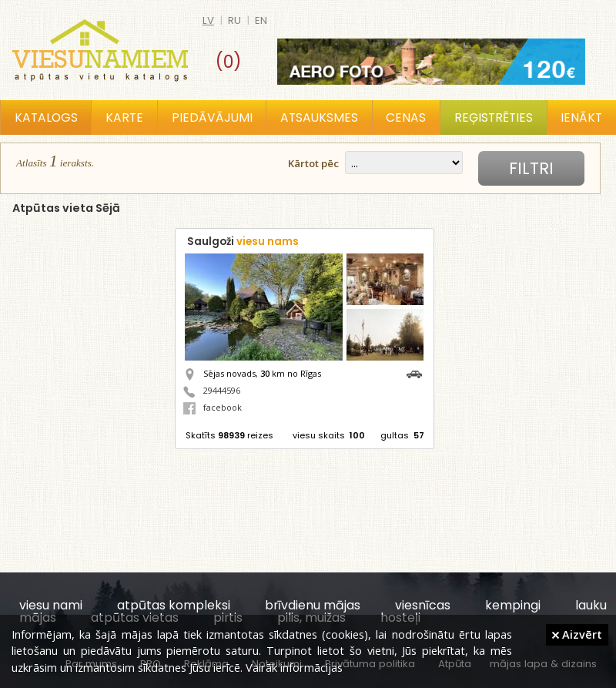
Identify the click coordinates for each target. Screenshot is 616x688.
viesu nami (51, 605)
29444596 (222, 390)
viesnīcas (423, 605)
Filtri (531, 168)
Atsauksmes (319, 117)
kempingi (513, 605)
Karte (124, 117)
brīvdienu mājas (313, 605)
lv (208, 20)
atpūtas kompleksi (174, 605)
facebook (213, 407)
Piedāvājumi (212, 117)
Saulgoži (243, 242)
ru (234, 20)
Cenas (406, 117)
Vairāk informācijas (294, 667)
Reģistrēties (494, 117)
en (261, 20)
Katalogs (46, 117)
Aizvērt (577, 634)
